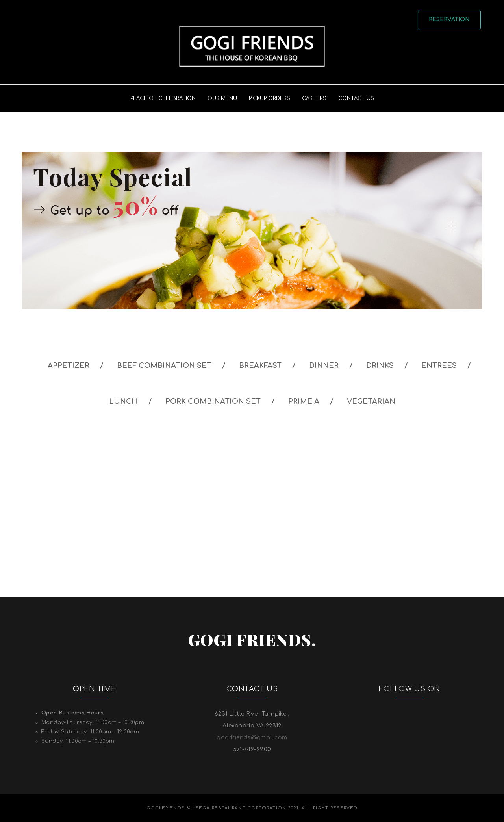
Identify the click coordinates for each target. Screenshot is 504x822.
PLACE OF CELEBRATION (163, 98)
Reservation (449, 19)
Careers (314, 98)
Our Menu (222, 98)
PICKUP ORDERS (270, 98)
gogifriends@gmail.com (252, 738)
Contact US (356, 98)
